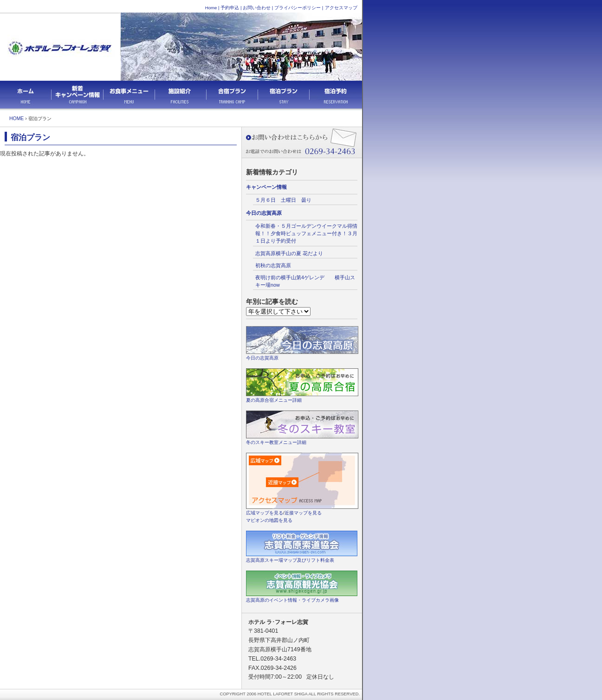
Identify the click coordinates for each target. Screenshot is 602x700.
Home (211, 8)
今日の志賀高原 (264, 213)
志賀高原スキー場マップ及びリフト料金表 (290, 560)
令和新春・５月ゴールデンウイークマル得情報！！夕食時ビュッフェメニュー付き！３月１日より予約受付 (306, 233)
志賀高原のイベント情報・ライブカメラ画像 (292, 600)
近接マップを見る (303, 513)
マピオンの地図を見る (269, 520)
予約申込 (230, 8)
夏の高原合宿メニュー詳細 (274, 400)
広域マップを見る (265, 513)
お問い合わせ (257, 8)
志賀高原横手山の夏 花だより (292, 253)
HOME (16, 119)
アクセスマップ (341, 8)
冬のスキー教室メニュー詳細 (276, 442)
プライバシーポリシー (298, 8)
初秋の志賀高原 (273, 265)
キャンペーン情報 (266, 187)
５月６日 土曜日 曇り (283, 200)
